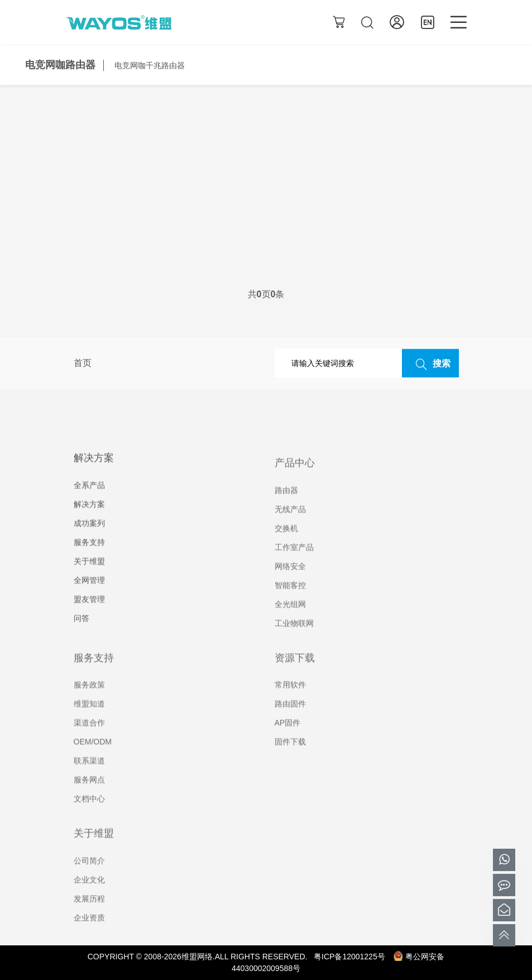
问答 (82, 634)
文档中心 (89, 814)
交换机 (286, 544)
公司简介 (89, 876)
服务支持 (89, 558)
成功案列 (89, 539)
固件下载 (290, 757)
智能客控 (290, 601)
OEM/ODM (93, 757)
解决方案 (89, 520)
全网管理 (89, 596)
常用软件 (290, 700)
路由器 (286, 506)
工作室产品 (294, 563)
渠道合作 (89, 738)
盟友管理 (89, 615)
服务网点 (89, 795)
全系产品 (89, 501)
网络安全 (290, 582)
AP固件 (288, 738)
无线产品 (290, 525)
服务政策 (89, 700)
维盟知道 (89, 719)
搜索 (430, 364)
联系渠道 (89, 776)
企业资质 (89, 933)
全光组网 (290, 620)
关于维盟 (89, 577)
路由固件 (290, 719)
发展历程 (89, 914)
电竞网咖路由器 (60, 65)
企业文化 (89, 895)
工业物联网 (294, 639)
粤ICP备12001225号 (349, 957)
